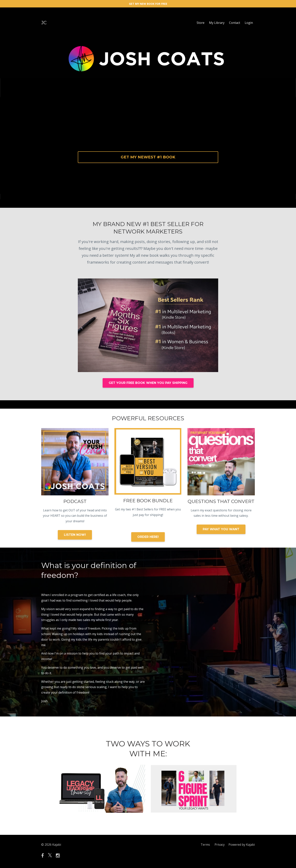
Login (249, 23)
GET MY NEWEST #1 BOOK (148, 157)
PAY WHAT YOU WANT (221, 529)
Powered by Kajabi (242, 845)
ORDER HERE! (148, 537)
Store (201, 23)
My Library (217, 23)
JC (44, 23)
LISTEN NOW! (75, 535)
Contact (235, 23)
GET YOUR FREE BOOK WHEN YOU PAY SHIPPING (148, 383)
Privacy (220, 845)
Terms (205, 845)
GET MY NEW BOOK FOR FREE (148, 4)
